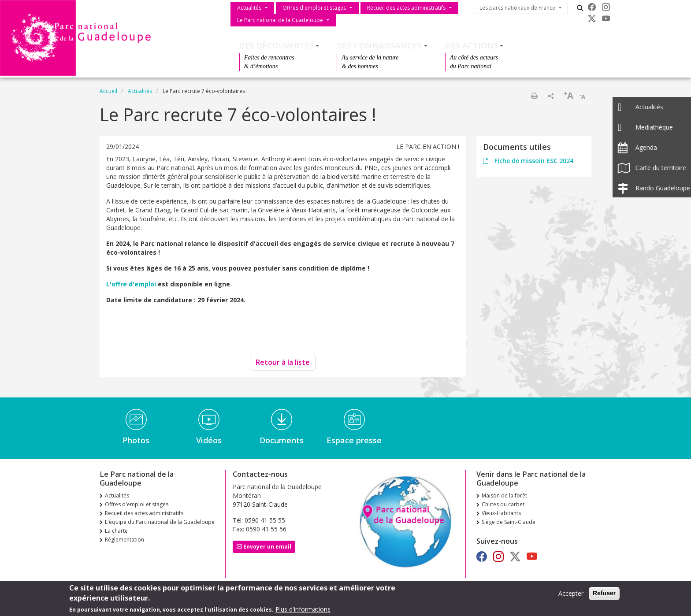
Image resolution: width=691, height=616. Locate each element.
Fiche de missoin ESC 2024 (533, 161)
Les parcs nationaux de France (517, 8)
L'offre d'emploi (132, 284)
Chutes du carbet (503, 504)
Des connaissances (379, 45)
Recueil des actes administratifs (406, 8)
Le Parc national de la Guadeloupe (280, 20)
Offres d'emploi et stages (314, 8)
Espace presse (354, 440)
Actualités (249, 8)
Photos (136, 440)
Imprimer (534, 96)
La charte (116, 531)
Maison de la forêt (504, 495)
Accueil (108, 91)
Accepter (571, 596)
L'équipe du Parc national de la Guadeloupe (160, 522)
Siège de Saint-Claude (509, 522)
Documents (282, 440)
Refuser (604, 596)
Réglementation (124, 540)
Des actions (472, 45)
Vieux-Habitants (501, 513)
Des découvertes (277, 45)
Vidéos (209, 440)
